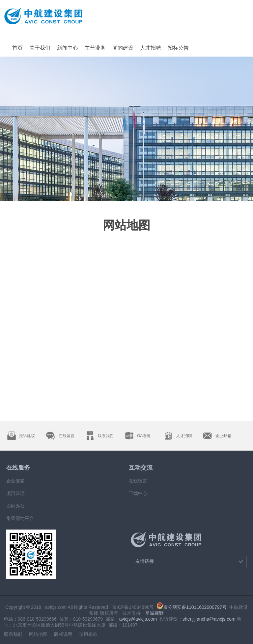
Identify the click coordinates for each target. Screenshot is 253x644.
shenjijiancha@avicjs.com (209, 619)
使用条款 (88, 634)
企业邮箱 (15, 481)
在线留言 (138, 481)
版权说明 (63, 634)
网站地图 (38, 634)
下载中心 (138, 493)
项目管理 (15, 493)
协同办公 (15, 506)
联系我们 (13, 634)
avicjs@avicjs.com (138, 619)
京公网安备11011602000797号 (192, 607)
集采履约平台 (20, 518)
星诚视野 (155, 613)
